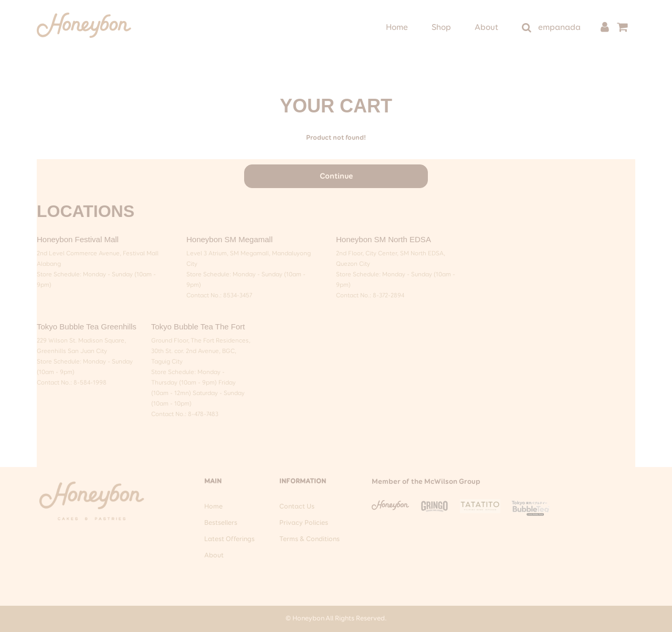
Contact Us (297, 507)
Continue (336, 176)
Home (397, 28)
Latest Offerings (229, 539)
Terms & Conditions (309, 539)
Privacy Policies (304, 523)
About (486, 28)
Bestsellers (221, 523)
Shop (441, 28)
